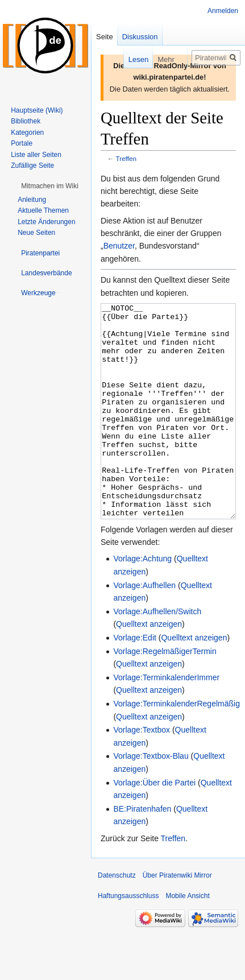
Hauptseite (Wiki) (37, 110)
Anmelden (223, 11)
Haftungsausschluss (128, 938)
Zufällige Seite (32, 166)
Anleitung (32, 200)
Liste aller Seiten (36, 155)
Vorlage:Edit (135, 680)
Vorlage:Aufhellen (144, 628)
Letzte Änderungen (46, 222)
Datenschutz (117, 918)
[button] (50, 186)
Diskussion (140, 37)
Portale (22, 143)
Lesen (130, 59)
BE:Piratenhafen (142, 851)
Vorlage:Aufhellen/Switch (157, 654)
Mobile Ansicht (187, 938)
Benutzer (119, 246)
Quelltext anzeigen (149, 667)
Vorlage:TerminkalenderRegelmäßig (177, 746)
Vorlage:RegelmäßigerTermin (165, 694)
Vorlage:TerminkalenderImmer (166, 720)
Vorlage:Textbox (142, 772)
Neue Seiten (36, 233)
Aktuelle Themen (43, 210)
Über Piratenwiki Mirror (177, 918)
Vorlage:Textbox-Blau (151, 799)
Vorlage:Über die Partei (154, 825)
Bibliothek (26, 121)
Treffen (126, 158)
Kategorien (27, 133)
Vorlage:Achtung (142, 601)
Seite (105, 37)
